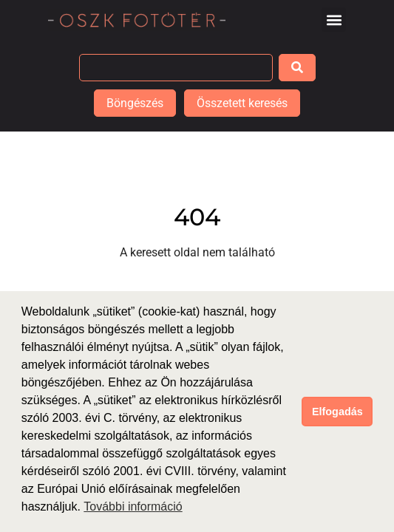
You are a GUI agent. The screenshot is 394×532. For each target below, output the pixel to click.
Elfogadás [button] (337, 412)
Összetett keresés (242, 103)
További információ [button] (133, 507)
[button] (334, 20)
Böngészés (135, 103)
